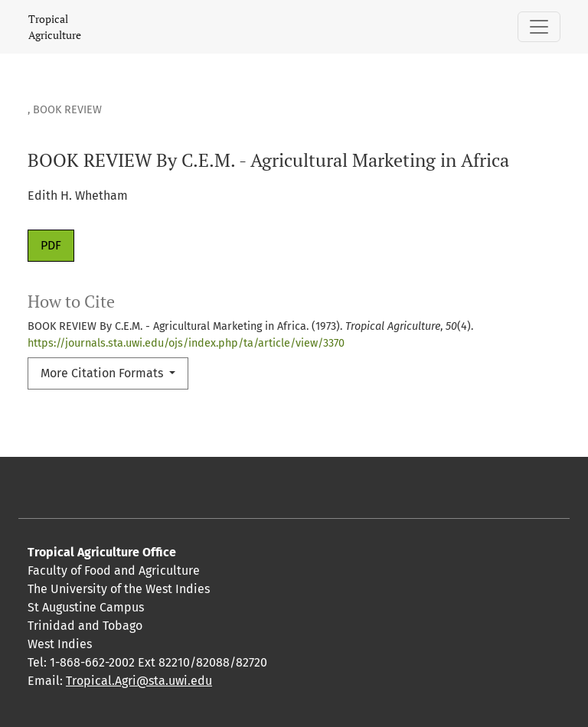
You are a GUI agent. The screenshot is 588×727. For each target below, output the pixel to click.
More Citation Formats (103, 373)
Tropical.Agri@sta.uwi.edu (139, 681)
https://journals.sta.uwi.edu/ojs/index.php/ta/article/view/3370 (186, 343)
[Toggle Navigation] (539, 27)
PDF (51, 245)
